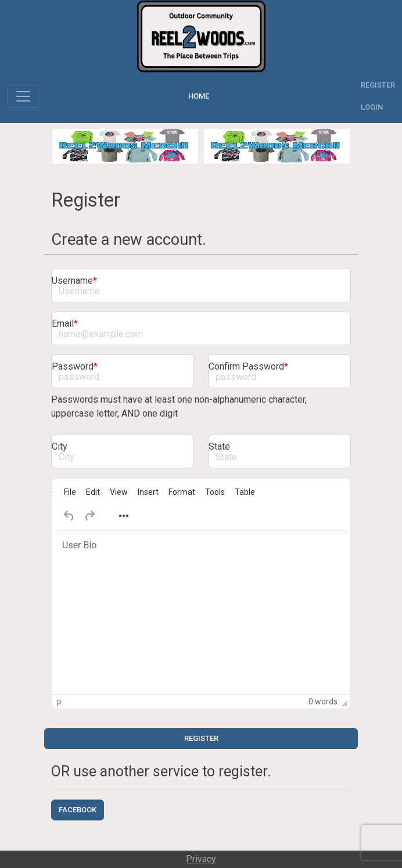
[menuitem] (70, 492)
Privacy (201, 859)
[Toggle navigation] (23, 96)
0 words (323, 701)
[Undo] (69, 516)
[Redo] (89, 516)
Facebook (78, 810)
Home (200, 96)
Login (372, 107)
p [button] (59, 701)
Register (378, 85)
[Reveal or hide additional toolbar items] (124, 516)
